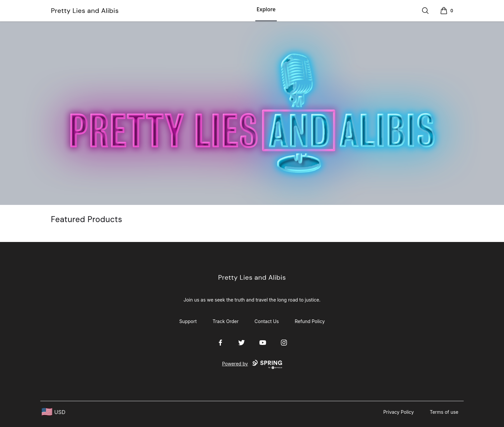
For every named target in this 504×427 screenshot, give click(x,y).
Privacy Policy (399, 412)
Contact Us (267, 321)
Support (188, 321)
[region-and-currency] (54, 412)
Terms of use (444, 412)
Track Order (226, 321)
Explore (266, 9)
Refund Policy (310, 321)
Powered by (252, 364)
